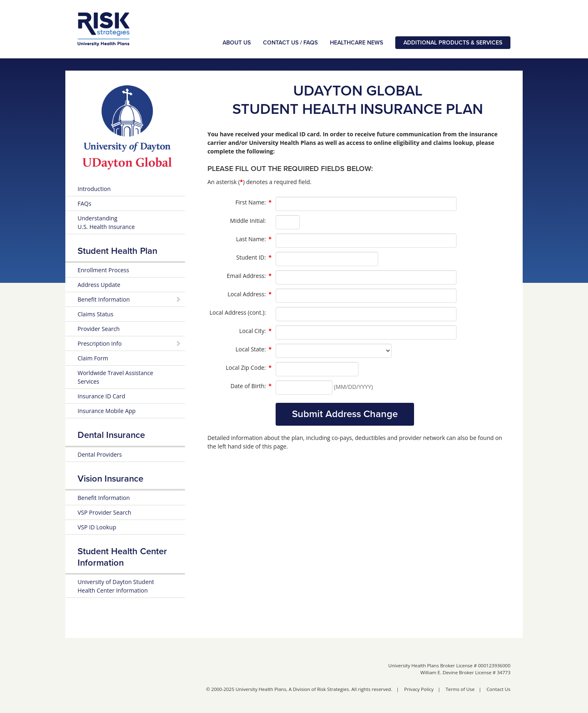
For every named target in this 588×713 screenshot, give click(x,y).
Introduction (94, 189)
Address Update (99, 285)
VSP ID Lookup (97, 527)
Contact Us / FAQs (290, 43)
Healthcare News (356, 43)
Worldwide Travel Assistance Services (115, 377)
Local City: (255, 331)
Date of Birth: (251, 386)
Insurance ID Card (101, 396)
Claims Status (96, 314)
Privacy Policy (419, 689)
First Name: (254, 202)
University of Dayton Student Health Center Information (116, 586)
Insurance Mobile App (107, 411)
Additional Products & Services (453, 43)
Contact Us (499, 689)
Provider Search (99, 329)
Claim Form (93, 358)
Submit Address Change (345, 414)
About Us (237, 43)
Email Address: (249, 276)
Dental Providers (100, 454)
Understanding (106, 222)
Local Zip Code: (249, 368)
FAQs (85, 203)
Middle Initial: (248, 221)
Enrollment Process (103, 270)
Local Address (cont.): (238, 312)
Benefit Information (104, 498)
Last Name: (254, 239)
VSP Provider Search (104, 512)
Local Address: (249, 294)
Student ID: (254, 258)
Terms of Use (460, 689)
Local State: (254, 349)
